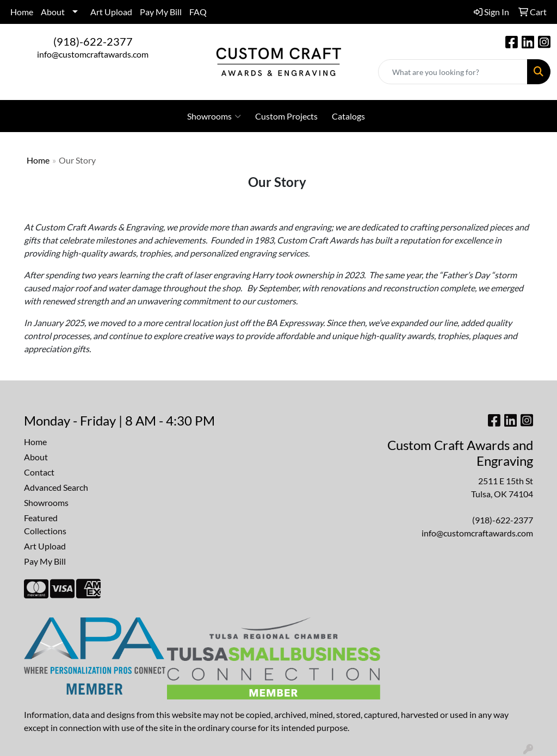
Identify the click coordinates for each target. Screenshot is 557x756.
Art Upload (111, 12)
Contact (39, 472)
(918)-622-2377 (93, 41)
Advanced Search (56, 487)
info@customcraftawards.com (93, 54)
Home (22, 12)
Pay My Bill (161, 12)
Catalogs (348, 116)
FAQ (198, 12)
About (53, 12)
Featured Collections (45, 524)
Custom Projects (286, 116)
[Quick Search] (453, 72)
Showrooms (214, 116)
